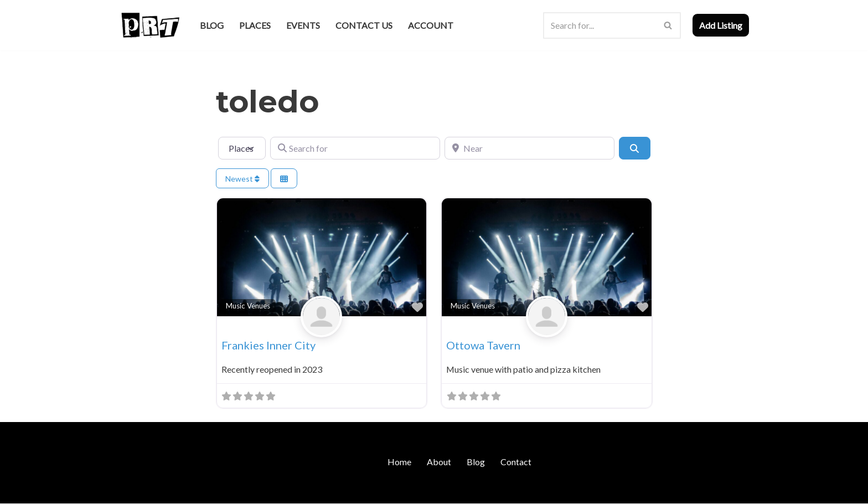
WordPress (214, 490)
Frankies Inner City (268, 345)
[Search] (600, 25)
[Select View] (284, 179)
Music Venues (248, 306)
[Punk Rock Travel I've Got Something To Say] (150, 25)
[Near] (529, 148)
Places (255, 25)
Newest (242, 179)
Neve (129, 490)
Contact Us (364, 25)
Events (303, 25)
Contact (516, 462)
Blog (212, 25)
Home (399, 462)
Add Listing (721, 25)
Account (431, 25)
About (439, 462)
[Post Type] (242, 148)
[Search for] (355, 148)
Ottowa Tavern (483, 345)
